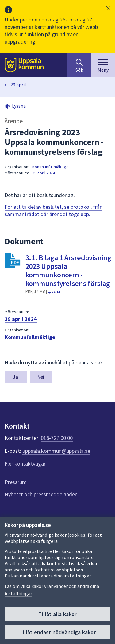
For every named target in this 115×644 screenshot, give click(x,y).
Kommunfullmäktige (50, 167)
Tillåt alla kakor (57, 614)
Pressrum (16, 482)
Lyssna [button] (19, 106)
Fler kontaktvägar (25, 464)
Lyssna (54, 291)
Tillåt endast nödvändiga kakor (57, 632)
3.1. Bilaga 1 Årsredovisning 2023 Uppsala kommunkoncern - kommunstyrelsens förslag (68, 271)
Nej (41, 377)
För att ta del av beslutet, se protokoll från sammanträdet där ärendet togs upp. (54, 210)
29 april (18, 85)
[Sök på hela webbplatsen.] (79, 65)
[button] (108, 8)
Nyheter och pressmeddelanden (41, 494)
